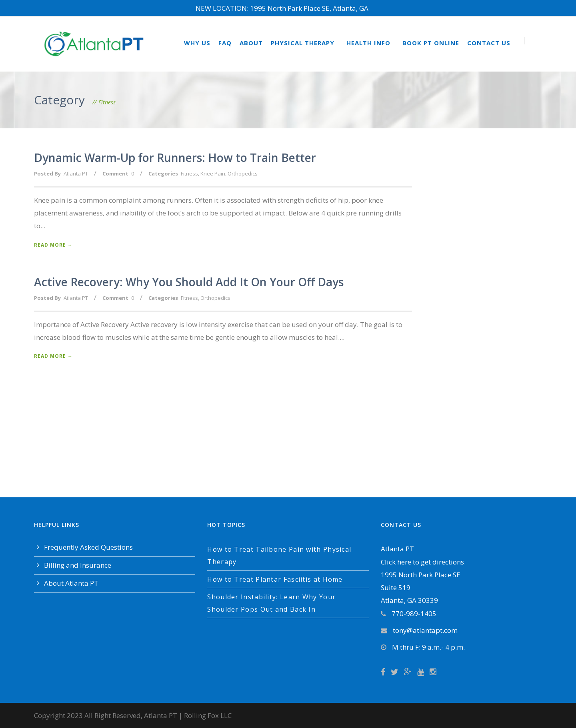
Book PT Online (431, 43)
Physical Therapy (303, 43)
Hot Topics (226, 525)
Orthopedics (243, 174)
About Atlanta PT (71, 583)
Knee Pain (213, 174)
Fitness (189, 174)
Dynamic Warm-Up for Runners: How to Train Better (175, 158)
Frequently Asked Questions (88, 547)
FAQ (225, 43)
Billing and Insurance (78, 565)
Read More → (53, 245)
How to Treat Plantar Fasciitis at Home (275, 579)
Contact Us (489, 43)
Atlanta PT (76, 174)
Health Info (368, 43)
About (251, 43)
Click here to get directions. (423, 562)
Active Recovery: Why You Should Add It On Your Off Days (189, 282)
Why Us (197, 43)
